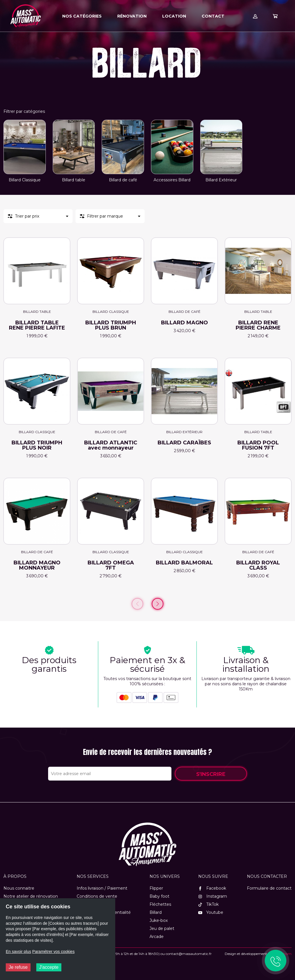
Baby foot (159, 896)
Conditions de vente (97, 896)
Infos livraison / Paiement (102, 888)
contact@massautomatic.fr (189, 954)
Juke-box (159, 920)
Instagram (213, 896)
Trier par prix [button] (27, 216)
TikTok (208, 904)
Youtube (211, 912)
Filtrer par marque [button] (105, 216)
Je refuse (18, 967)
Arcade (157, 937)
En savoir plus (18, 952)
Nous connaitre (19, 888)
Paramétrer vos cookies (53, 952)
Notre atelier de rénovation (31, 896)
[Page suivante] (158, 604)
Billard (156, 912)
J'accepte (49, 967)
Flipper (156, 888)
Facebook (212, 888)
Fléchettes (160, 904)
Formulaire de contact (269, 888)
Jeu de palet (162, 928)
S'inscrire (211, 774)
